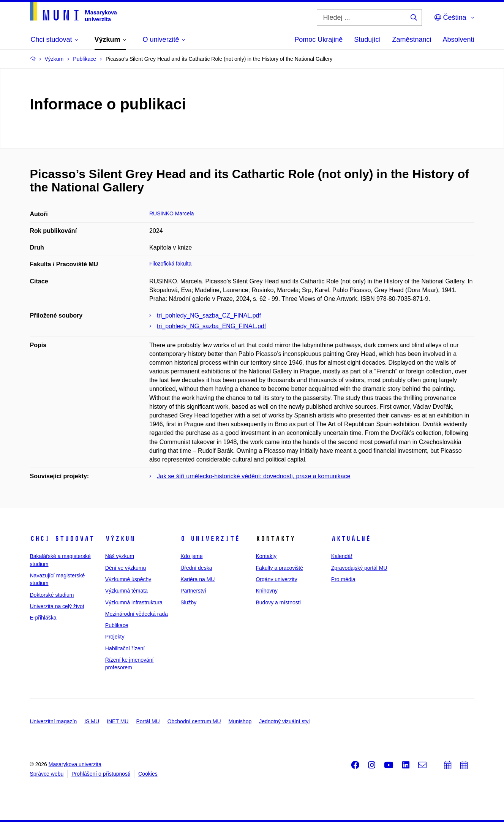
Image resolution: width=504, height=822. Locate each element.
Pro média (343, 579)
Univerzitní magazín (54, 721)
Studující (367, 40)
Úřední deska (196, 568)
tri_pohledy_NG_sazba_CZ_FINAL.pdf (209, 315)
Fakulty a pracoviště (279, 568)
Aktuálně (351, 539)
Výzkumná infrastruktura (134, 602)
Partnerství (193, 591)
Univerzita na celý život (57, 606)
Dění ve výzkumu (126, 568)
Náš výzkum (120, 556)
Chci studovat (62, 539)
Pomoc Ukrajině (318, 40)
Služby (188, 602)
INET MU (118, 721)
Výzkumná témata (126, 591)
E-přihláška (43, 618)
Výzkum (120, 539)
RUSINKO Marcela (171, 213)
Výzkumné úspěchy (128, 579)
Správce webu (47, 774)
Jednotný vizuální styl (284, 721)
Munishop (240, 721)
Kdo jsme (191, 556)
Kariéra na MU (197, 579)
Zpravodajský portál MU (359, 568)
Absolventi (458, 40)
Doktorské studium (52, 595)
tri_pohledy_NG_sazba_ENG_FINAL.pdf (211, 326)
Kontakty (266, 556)
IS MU (92, 721)
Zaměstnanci (412, 40)
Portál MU (148, 721)
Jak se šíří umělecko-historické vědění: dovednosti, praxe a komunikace (254, 476)
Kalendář (342, 556)
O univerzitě (210, 539)
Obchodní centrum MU (194, 721)
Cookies (148, 774)
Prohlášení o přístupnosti (101, 774)
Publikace (117, 625)
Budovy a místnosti (278, 602)
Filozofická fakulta (170, 264)
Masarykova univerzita (75, 764)
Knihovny (267, 591)
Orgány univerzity (276, 579)
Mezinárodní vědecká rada (137, 614)
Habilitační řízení (125, 648)
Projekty (115, 637)
